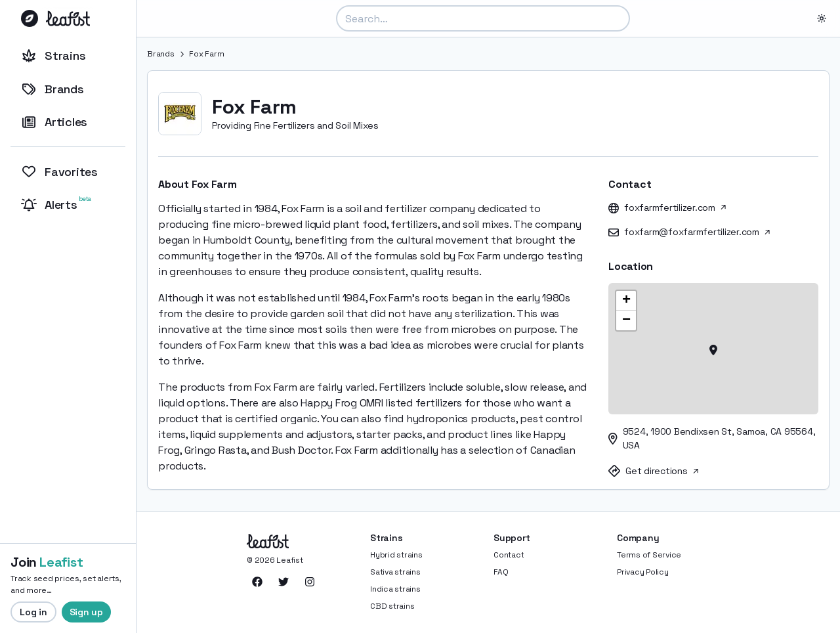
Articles (54, 122)
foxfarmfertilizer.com (675, 207)
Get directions (662, 471)
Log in (33, 612)
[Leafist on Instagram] (310, 582)
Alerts (57, 204)
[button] (713, 349)
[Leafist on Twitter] (283, 582)
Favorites (59, 172)
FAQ (501, 572)
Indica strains (395, 589)
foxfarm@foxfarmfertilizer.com (697, 232)
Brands (52, 89)
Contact (509, 555)
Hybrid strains (396, 555)
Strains (53, 55)
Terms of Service (649, 555)
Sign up (86, 612)
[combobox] (483, 18)
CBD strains (392, 606)
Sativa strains (395, 572)
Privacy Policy (643, 572)
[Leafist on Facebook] (257, 582)
